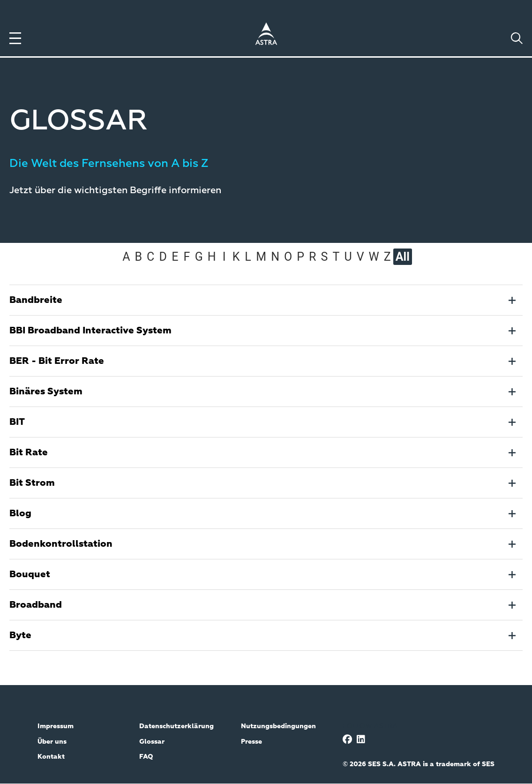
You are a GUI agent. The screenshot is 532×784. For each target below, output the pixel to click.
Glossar (152, 742)
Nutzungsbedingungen (278, 726)
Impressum (56, 726)
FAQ (146, 757)
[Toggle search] (517, 38)
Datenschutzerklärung (176, 726)
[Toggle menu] (15, 38)
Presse (251, 742)
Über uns (52, 742)
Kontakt (51, 757)
